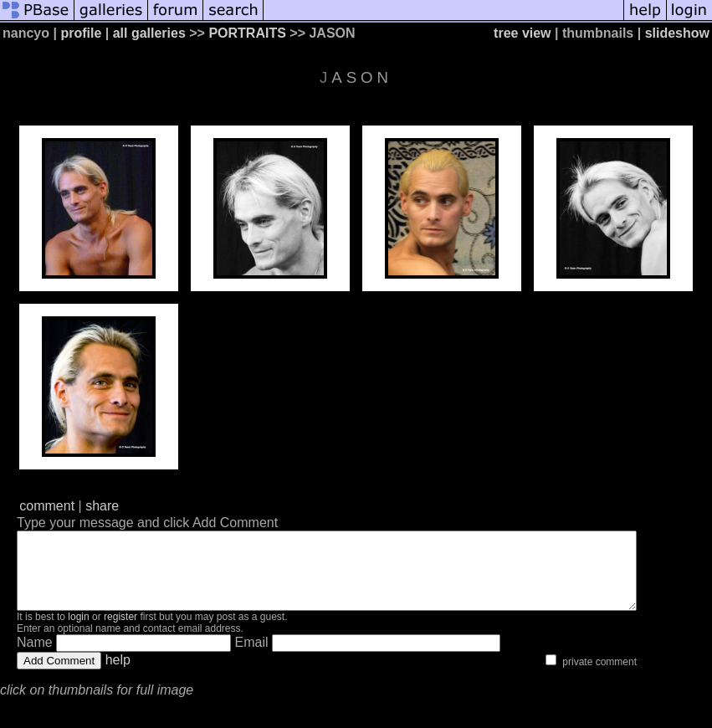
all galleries (149, 33)
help (118, 675)
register (120, 632)
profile (81, 33)
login (78, 632)
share (102, 506)
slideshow (677, 33)
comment (47, 506)
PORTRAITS (247, 33)
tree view (522, 33)
